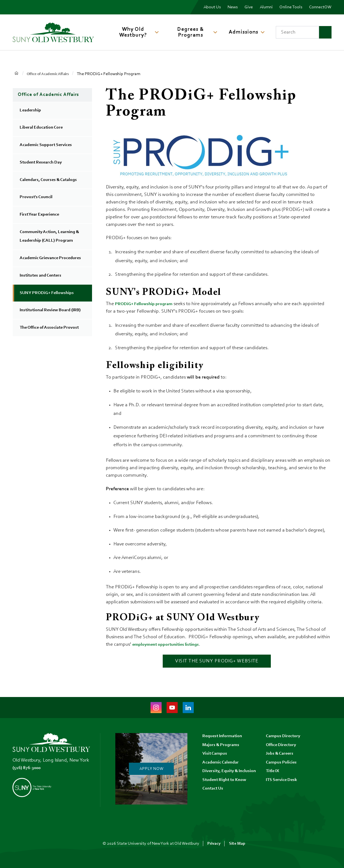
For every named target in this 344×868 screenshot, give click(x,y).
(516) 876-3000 (28, 768)
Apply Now (151, 769)
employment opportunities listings (169, 645)
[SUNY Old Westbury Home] (53, 32)
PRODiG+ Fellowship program (147, 304)
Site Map (238, 844)
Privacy (214, 844)
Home (16, 73)
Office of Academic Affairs (52, 74)
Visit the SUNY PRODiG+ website (217, 661)
